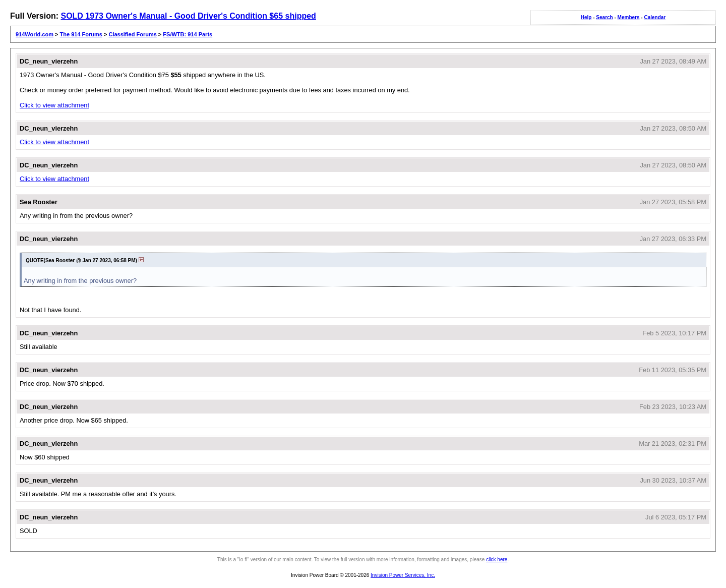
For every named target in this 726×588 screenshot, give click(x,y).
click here (497, 560)
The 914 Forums (81, 34)
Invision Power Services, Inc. (403, 575)
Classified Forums (132, 34)
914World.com (35, 34)
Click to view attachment (54, 105)
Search (604, 17)
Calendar (655, 17)
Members (629, 17)
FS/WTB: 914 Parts (188, 34)
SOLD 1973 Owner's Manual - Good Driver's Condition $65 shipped (188, 16)
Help (586, 17)
